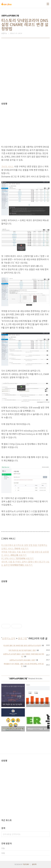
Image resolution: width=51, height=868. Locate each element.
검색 (47, 834)
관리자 (34, 864)
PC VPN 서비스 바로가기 (17, 558)
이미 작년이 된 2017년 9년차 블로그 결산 (22, 650)
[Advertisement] (25, 70)
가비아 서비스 (7, 166)
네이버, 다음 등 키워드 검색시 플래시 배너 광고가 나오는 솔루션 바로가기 (25, 563)
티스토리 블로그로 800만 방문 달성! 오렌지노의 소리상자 (22, 645)
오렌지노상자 (9, 638)
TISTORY (26, 864)
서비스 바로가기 (15, 555)
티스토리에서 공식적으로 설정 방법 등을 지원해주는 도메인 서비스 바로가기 (24, 547)
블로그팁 (22, 638)
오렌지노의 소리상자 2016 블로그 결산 (22, 660)
